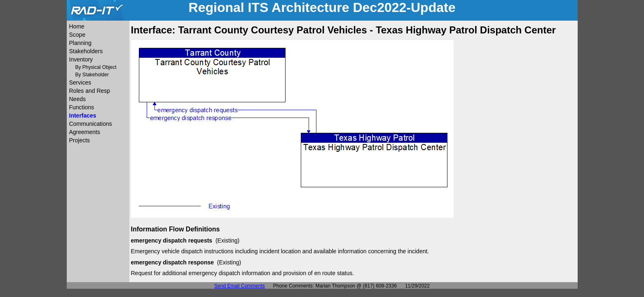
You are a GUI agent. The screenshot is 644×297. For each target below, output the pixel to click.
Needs (77, 99)
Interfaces (83, 115)
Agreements (85, 132)
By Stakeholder (92, 75)
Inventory (81, 59)
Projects (80, 140)
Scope (77, 35)
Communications (91, 124)
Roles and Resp (90, 91)
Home (77, 26)
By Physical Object (96, 67)
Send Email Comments (240, 286)
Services (80, 82)
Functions (82, 107)
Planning (81, 43)
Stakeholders (86, 51)
